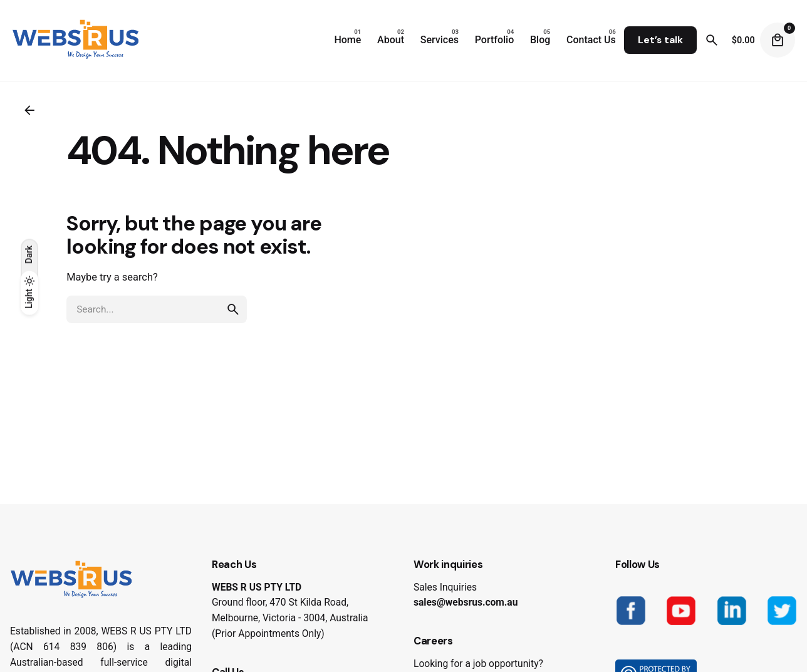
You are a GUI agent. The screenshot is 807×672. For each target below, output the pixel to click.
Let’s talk (660, 40)
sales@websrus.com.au (466, 602)
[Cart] (778, 40)
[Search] (712, 40)
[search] (233, 309)
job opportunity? (508, 664)
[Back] (29, 110)
